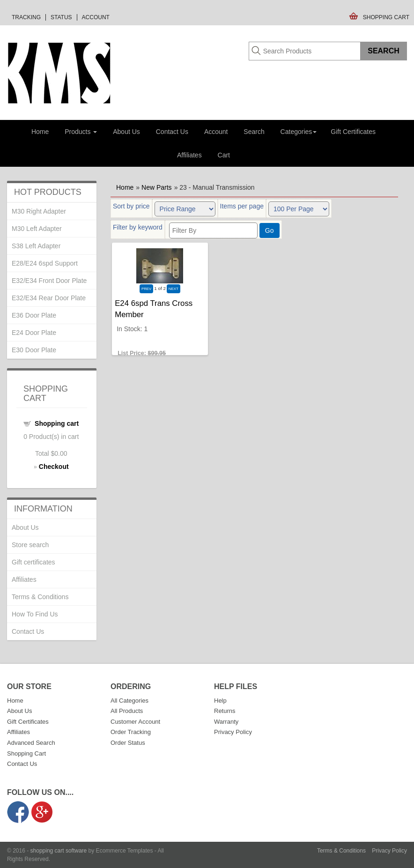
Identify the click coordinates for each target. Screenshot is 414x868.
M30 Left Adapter (37, 229)
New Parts (157, 187)
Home (40, 132)
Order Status (128, 743)
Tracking (26, 17)
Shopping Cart (386, 17)
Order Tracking (131, 732)
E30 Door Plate (34, 350)
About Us (126, 132)
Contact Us (172, 132)
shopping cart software (59, 851)
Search (254, 132)
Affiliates (189, 155)
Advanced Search (31, 743)
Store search (30, 545)
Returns (225, 711)
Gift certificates (33, 562)
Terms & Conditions (40, 597)
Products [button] (81, 132)
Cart (224, 155)
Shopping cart (57, 423)
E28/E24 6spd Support (45, 263)
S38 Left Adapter (36, 246)
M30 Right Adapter (39, 211)
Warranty (226, 722)
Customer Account (135, 722)
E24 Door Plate (34, 333)
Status (61, 17)
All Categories (129, 701)
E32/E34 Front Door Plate (49, 281)
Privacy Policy (233, 732)
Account (96, 17)
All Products (127, 711)
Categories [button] (299, 132)
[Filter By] (213, 230)
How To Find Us (35, 614)
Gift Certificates (353, 132)
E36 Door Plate (34, 315)
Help (220, 701)
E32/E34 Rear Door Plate (49, 298)
